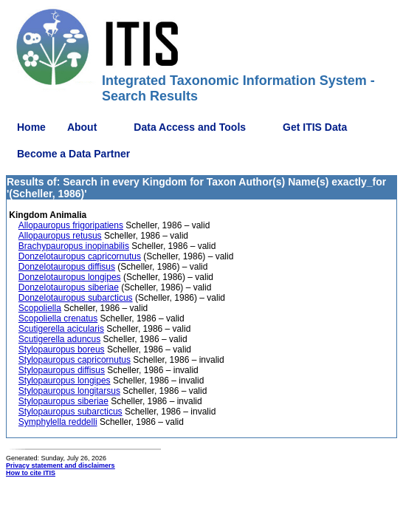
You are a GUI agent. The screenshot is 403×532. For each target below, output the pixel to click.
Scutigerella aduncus (59, 339)
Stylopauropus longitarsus (69, 391)
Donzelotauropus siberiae (69, 287)
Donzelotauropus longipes (70, 277)
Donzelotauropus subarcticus (76, 298)
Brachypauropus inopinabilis (74, 246)
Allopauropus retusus (60, 236)
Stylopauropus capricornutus (75, 360)
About (82, 127)
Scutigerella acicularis (61, 329)
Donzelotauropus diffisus (67, 267)
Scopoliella (40, 308)
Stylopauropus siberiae (63, 401)
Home (31, 127)
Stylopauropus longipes (65, 381)
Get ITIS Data (315, 127)
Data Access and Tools (190, 127)
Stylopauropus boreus (62, 349)
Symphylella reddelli (58, 422)
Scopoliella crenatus (58, 318)
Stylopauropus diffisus (62, 370)
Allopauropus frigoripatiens (71, 225)
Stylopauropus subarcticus (70, 412)
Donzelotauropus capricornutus (80, 256)
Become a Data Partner (73, 154)
